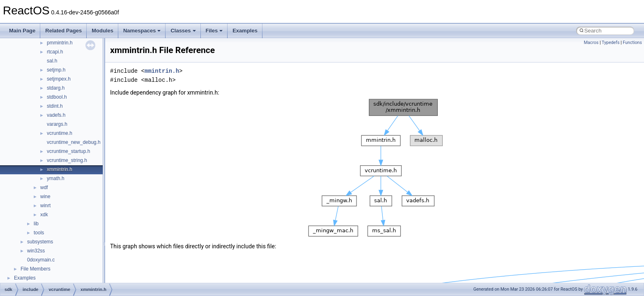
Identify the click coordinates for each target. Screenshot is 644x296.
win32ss (36, 251)
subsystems (40, 242)
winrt (45, 206)
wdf (44, 187)
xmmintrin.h (60, 169)
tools (39, 233)
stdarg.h (56, 88)
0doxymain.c (41, 260)
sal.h (52, 61)
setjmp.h (56, 70)
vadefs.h (56, 115)
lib (36, 224)
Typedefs (611, 43)
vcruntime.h (60, 133)
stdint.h (55, 106)
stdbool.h (57, 97)
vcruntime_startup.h (68, 151)
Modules (102, 31)
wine (45, 197)
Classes (183, 31)
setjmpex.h (59, 79)
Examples (245, 31)
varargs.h (57, 124)
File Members (36, 269)
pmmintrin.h (60, 43)
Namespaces (142, 31)
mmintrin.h (162, 71)
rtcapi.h (55, 52)
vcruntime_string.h (67, 160)
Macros (591, 43)
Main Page (22, 31)
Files (214, 31)
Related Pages (63, 31)
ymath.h (56, 178)
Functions (632, 43)
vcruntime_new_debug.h (74, 142)
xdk (44, 215)
